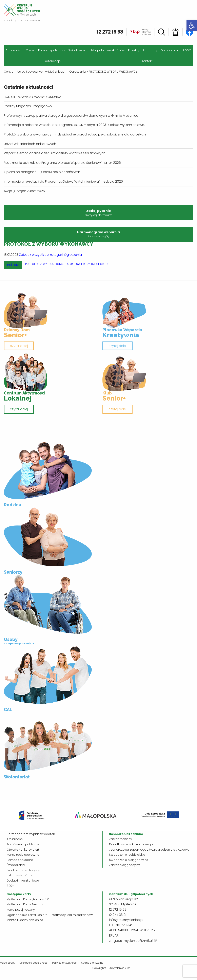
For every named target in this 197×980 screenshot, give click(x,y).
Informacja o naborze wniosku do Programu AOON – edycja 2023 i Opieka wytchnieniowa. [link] (74, 125)
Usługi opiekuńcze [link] (20, 875)
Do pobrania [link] (170, 50)
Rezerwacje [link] (53, 61)
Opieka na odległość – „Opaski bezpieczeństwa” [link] (42, 172)
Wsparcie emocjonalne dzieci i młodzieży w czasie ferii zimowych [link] (55, 153)
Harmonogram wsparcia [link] (98, 234)
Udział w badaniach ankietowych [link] (30, 144)
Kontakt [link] (147, 61)
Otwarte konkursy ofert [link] (23, 850)
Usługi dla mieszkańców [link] (107, 50)
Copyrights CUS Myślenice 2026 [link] (112, 968)
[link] (192, 25)
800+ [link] (10, 886)
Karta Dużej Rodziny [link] (21, 910)
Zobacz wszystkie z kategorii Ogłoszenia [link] (50, 255)
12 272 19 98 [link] (110, 32)
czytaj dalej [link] (19, 346)
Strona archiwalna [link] (92, 963)
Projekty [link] (134, 50)
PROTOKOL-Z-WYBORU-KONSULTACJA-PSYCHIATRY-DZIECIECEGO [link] (66, 264)
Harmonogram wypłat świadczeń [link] (31, 834)
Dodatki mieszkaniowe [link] (23, 881)
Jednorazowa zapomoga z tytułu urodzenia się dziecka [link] (149, 850)
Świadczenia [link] (77, 50)
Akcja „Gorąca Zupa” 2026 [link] (24, 191)
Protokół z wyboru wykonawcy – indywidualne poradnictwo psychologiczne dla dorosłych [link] (75, 134)
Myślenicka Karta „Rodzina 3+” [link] (28, 899)
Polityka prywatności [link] (65, 963)
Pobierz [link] (13, 265)
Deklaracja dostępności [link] (34, 963)
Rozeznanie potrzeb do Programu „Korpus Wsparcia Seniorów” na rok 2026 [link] (62, 163)
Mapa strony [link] (8, 963)
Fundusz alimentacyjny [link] (23, 870)
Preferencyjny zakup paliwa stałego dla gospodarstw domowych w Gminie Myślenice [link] (71, 116)
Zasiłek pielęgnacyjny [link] (124, 865)
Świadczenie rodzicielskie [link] (127, 855)
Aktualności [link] (14, 50)
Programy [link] (150, 50)
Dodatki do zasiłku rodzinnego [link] (131, 844)
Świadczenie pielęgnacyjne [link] (129, 860)
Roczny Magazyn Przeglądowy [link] (28, 106)
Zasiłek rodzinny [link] (121, 839)
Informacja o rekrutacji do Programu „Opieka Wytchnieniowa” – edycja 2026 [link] (63, 181)
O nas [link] (30, 50)
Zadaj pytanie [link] (98, 213)
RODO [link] (187, 50)
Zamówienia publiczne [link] (23, 844)
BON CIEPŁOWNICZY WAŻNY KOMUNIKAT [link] (33, 97)
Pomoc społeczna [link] (51, 50)
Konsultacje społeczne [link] (23, 855)
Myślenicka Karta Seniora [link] (25, 904)
